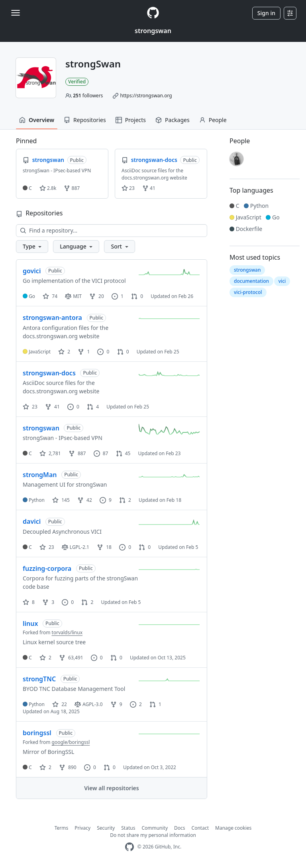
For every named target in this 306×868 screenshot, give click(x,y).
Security (106, 828)
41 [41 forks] (52, 407)
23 (128, 188)
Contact (200, 828)
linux (30, 623)
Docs (180, 828)
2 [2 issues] (136, 704)
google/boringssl (71, 742)
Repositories (85, 120)
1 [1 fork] (84, 352)
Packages (173, 120)
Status (128, 828)
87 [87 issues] (101, 453)
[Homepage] (153, 13)
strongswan (153, 31)
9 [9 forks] (116, 704)
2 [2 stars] (64, 352)
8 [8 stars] (29, 602)
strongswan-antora (52, 318)
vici (282, 281)
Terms (62, 828)
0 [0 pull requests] (137, 296)
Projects (131, 120)
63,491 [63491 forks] (71, 658)
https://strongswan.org (146, 96)
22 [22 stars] (60, 704)
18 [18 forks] (104, 547)
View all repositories (111, 788)
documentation (251, 281)
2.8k (48, 188)
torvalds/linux (67, 632)
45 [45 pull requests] (123, 453)
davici (32, 521)
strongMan (40, 475)
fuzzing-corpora (47, 568)
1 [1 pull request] (155, 704)
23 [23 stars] (30, 407)
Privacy (82, 828)
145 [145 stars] (61, 500)
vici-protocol (248, 292)
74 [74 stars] (50, 296)
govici (32, 271)
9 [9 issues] (106, 500)
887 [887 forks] (77, 453)
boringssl (37, 733)
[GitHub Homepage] (129, 847)
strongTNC (39, 679)
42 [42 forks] (85, 500)
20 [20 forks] (97, 296)
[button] (32, 247)
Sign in (266, 13)
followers (88, 96)
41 (149, 188)
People (213, 120)
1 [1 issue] (118, 296)
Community (155, 828)
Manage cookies (233, 828)
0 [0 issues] (103, 352)
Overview (37, 120)
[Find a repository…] (112, 231)
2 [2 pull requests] (125, 500)
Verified (77, 82)
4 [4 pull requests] (93, 407)
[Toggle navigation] (16, 13)
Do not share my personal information (153, 835)
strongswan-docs (49, 373)
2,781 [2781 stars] (50, 453)
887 (72, 188)
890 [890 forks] (68, 767)
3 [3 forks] (48, 602)
